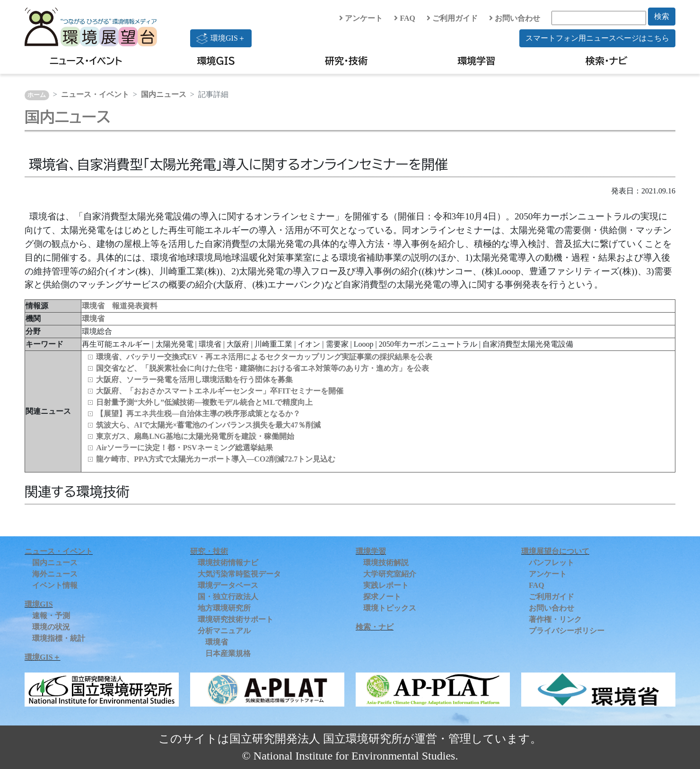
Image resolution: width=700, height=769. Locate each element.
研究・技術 (346, 61)
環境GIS (216, 61)
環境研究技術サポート (236, 619)
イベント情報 (55, 585)
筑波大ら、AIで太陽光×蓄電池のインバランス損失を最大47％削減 (208, 425)
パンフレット (551, 563)
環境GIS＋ (221, 38)
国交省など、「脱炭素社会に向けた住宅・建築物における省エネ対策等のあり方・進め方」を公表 (262, 368)
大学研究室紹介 (390, 574)
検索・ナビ (607, 61)
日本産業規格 (228, 653)
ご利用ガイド (452, 18)
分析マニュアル (224, 631)
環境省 (93, 319)
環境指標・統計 (59, 638)
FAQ (405, 18)
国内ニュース (164, 94)
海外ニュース (55, 574)
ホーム (37, 95)
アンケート (361, 18)
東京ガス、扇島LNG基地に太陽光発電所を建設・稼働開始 (195, 436)
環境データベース (228, 585)
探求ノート (382, 597)
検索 (662, 16)
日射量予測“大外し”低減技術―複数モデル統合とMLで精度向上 (204, 402)
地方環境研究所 (224, 608)
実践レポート (386, 585)
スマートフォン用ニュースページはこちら (597, 38)
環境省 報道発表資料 (120, 306)
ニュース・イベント (86, 61)
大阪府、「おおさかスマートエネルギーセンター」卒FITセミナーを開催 (220, 391)
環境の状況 (51, 627)
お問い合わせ (515, 18)
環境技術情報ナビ (228, 563)
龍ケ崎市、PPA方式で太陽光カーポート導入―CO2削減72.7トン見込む (216, 459)
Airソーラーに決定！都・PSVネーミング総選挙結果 (184, 448)
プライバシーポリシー (567, 631)
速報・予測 (51, 616)
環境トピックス (390, 608)
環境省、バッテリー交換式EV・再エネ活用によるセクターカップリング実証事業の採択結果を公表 (264, 357)
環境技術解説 (386, 563)
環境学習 (476, 61)
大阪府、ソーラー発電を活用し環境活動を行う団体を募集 (194, 380)
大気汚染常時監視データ (239, 574)
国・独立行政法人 (228, 597)
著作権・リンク (555, 619)
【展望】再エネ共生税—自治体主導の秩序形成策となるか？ (198, 414)
